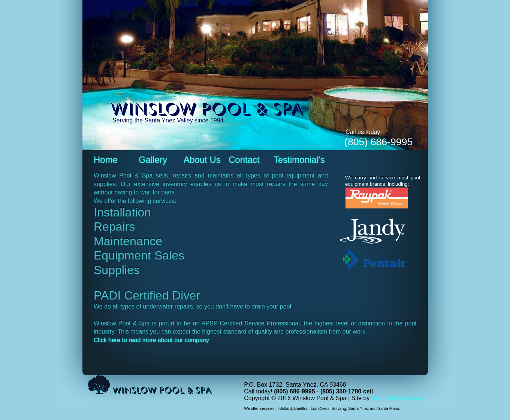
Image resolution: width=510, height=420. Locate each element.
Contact (244, 160)
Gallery (153, 160)
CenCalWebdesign (396, 398)
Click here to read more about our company (151, 340)
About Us (202, 160)
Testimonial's (299, 160)
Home (106, 160)
